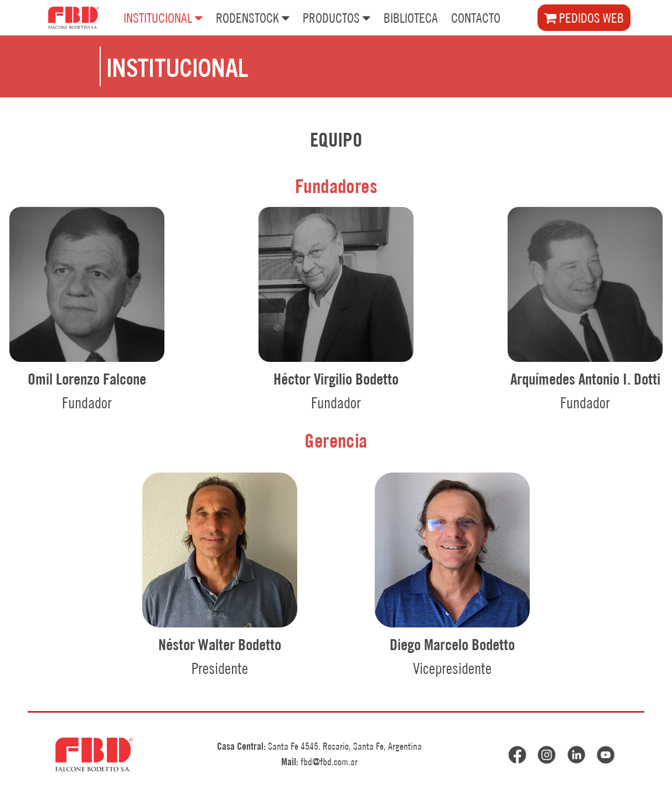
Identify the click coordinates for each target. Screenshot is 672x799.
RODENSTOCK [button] (253, 17)
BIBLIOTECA (411, 18)
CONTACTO (476, 18)
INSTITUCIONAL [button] (163, 17)
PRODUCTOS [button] (337, 17)
